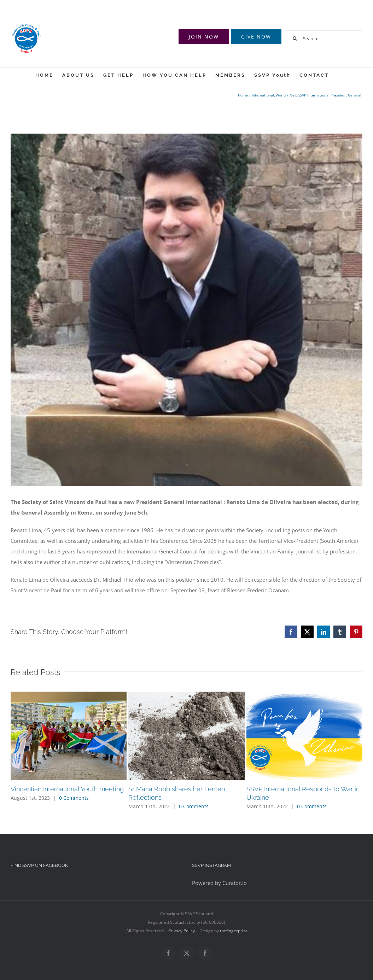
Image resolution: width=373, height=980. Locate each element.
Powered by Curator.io (219, 883)
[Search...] (325, 38)
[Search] (295, 38)
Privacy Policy (182, 931)
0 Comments (74, 798)
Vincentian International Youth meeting (67, 789)
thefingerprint (234, 931)
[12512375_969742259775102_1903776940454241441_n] (186, 310)
